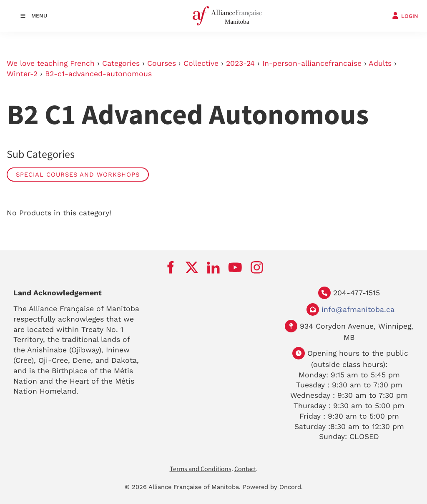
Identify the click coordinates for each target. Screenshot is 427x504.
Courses (162, 63)
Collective (201, 63)
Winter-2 (22, 74)
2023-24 (240, 63)
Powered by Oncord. (273, 487)
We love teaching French (51, 63)
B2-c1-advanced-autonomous (98, 74)
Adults (380, 63)
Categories (121, 63)
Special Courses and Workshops (78, 175)
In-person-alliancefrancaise (312, 63)
